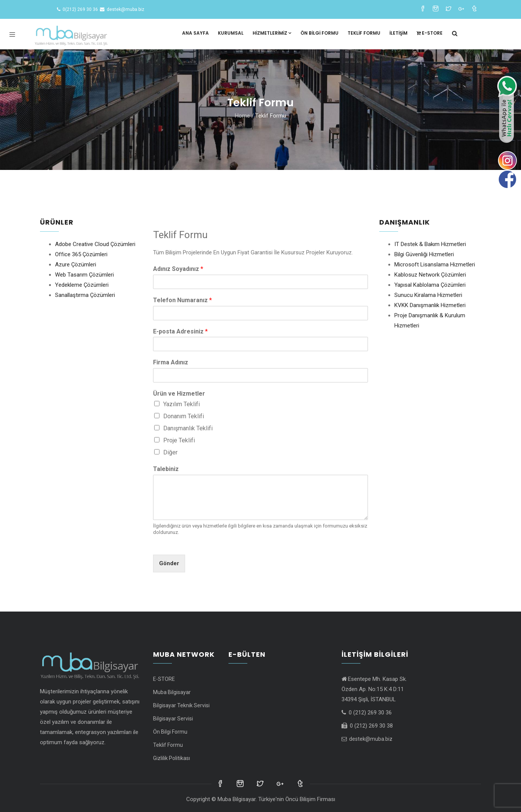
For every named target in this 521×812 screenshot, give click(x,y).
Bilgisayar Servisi (173, 719)
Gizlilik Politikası (172, 758)
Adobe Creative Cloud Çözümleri (95, 244)
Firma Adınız (171, 362)
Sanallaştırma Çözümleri (85, 295)
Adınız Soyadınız (178, 269)
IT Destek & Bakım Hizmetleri (430, 244)
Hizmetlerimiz (272, 33)
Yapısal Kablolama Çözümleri (430, 285)
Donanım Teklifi (184, 416)
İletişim (398, 33)
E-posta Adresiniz (180, 331)
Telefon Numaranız (182, 300)
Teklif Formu (364, 33)
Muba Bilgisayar (172, 692)
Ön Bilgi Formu (319, 33)
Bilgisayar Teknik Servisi (181, 705)
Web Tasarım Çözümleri (84, 275)
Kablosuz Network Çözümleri (430, 275)
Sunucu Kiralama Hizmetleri (428, 295)
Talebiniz (166, 469)
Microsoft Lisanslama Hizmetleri (435, 265)
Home (242, 116)
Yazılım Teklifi (182, 404)
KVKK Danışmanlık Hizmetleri (430, 305)
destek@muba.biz (367, 739)
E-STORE (430, 33)
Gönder (169, 563)
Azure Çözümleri (76, 265)
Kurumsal (231, 33)
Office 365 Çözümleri (81, 254)
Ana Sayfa (195, 33)
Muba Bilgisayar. (237, 799)
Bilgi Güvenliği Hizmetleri (424, 254)
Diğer (170, 452)
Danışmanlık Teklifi (188, 428)
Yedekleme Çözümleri (82, 285)
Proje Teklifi (179, 440)
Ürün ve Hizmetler (179, 394)
